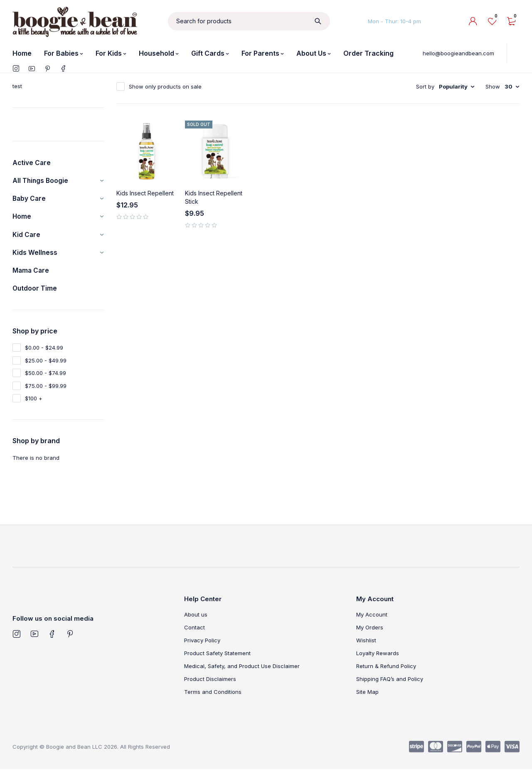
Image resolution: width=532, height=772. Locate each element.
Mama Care (31, 273)
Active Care (32, 163)
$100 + (34, 401)
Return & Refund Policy (386, 669)
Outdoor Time (35, 291)
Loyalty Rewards (378, 656)
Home (22, 218)
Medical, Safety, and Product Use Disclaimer (242, 669)
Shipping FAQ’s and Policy (390, 682)
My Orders (370, 630)
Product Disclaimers (210, 682)
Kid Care (27, 236)
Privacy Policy (202, 643)
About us (196, 617)
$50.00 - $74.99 (46, 376)
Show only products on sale (165, 86)
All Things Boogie (41, 181)
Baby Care (30, 200)
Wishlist (366, 643)
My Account (372, 617)
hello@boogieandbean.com (458, 53)
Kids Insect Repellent (145, 193)
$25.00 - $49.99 (46, 363)
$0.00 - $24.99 (44, 350)
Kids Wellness (35, 254)
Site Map (367, 695)
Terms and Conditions (213, 695)
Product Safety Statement (217, 656)
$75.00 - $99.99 (46, 389)
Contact (195, 630)
